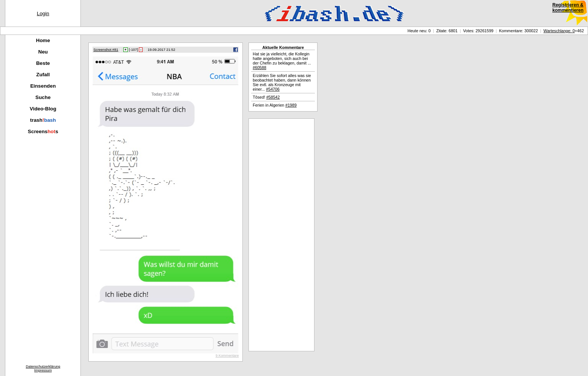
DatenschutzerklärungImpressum (43, 368)
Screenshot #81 (106, 50)
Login (43, 13)
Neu (43, 52)
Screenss (43, 131)
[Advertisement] (281, 235)
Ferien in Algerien (275, 105)
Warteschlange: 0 (559, 31)
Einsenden (43, 86)
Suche (43, 97)
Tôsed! (266, 97)
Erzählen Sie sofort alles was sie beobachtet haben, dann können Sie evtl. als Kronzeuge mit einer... (282, 82)
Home (43, 40)
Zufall (43, 75)
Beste (43, 63)
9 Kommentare (227, 356)
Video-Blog (43, 109)
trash (43, 120)
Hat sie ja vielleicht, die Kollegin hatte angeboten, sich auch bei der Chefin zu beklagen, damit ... (282, 61)
